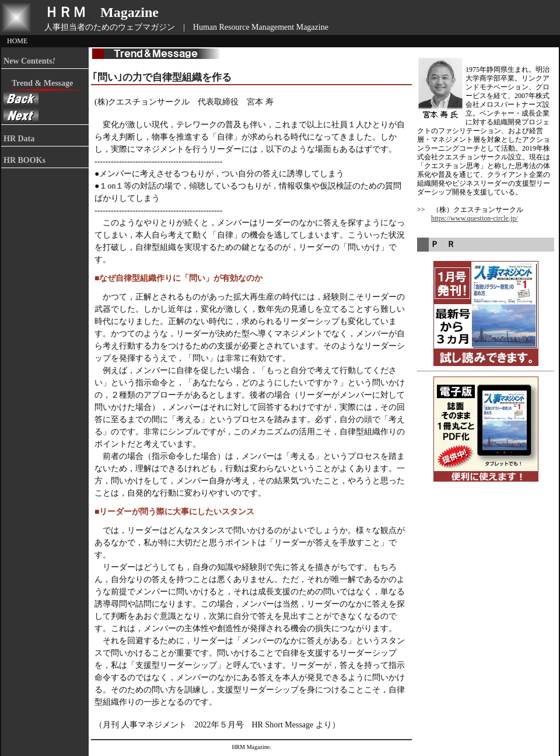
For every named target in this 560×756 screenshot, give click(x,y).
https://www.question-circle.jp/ (475, 218)
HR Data (19, 139)
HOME (17, 41)
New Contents (29, 61)
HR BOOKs (24, 160)
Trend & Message (38, 83)
